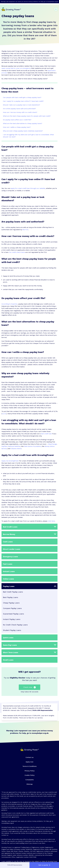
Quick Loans (8, 638)
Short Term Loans (11, 652)
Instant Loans (9, 571)
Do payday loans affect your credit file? (17, 120)
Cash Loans (8, 542)
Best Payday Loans (11, 597)
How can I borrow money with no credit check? (20, 112)
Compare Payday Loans (12, 608)
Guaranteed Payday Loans (13, 614)
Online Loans (8, 579)
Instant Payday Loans (12, 619)
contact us (5, 835)
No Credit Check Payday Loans (15, 625)
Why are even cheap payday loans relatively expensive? (23, 131)
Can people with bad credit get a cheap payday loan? (22, 97)
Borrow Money (9, 534)
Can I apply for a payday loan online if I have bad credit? (23, 101)
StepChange (52, 444)
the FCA (25, 230)
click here (51, 521)
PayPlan (4, 446)
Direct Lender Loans (12, 549)
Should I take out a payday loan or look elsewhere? (21, 105)
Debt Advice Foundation (33, 446)
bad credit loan (46, 434)
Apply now (29, 762)
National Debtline (14, 446)
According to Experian (9, 304)
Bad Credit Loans (10, 527)
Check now (29, 687)
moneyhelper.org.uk (53, 2)
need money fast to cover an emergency (16, 68)
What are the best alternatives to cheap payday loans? (23, 123)
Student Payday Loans (12, 630)
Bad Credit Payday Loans (13, 592)
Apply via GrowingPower (10, 461)
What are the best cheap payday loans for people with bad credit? (27, 116)
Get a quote (44, 865)
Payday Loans (9, 586)
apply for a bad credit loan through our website (28, 188)
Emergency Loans (10, 557)
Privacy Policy (29, 771)
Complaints (29, 780)
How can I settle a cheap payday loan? (17, 127)
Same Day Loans (10, 645)
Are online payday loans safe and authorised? (19, 109)
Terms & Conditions (29, 766)
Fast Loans (8, 564)
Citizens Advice (16, 449)
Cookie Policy (30, 775)
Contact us (29, 757)
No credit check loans (17, 252)
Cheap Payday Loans (11, 603)
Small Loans (8, 660)
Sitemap (30, 784)
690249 (31, 855)
